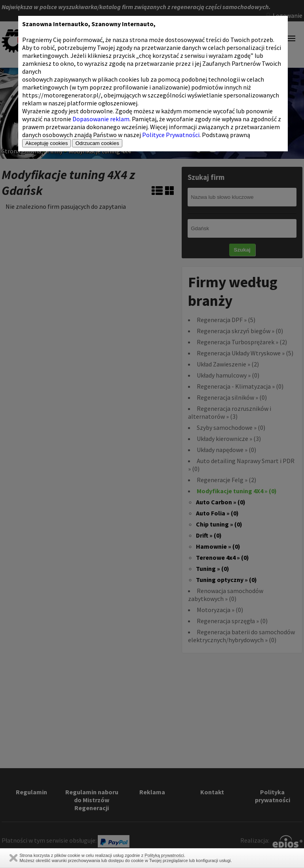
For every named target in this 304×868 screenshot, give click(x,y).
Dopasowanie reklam (101, 119)
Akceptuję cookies (47, 143)
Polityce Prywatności (171, 135)
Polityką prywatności (164, 855)
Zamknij (13, 858)
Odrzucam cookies (97, 143)
